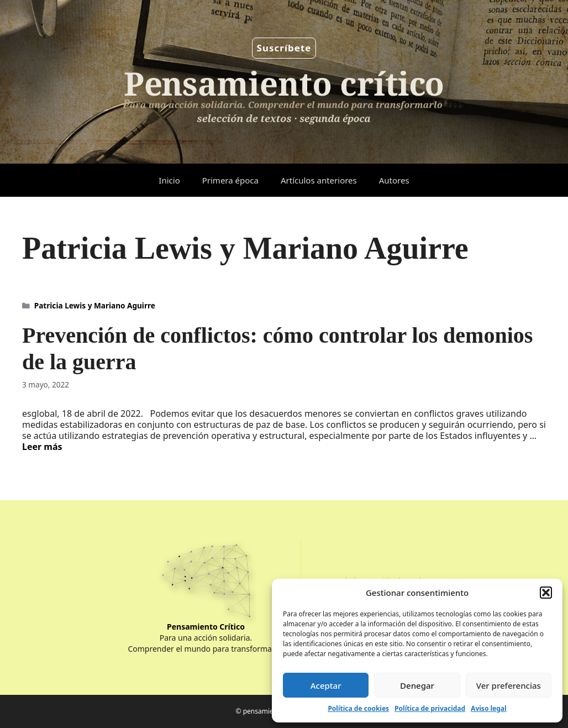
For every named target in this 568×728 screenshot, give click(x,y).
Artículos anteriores (319, 180)
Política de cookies (358, 708)
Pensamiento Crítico (206, 627)
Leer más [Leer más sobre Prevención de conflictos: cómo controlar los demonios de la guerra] (42, 447)
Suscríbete (284, 48)
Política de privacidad (430, 708)
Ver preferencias (509, 685)
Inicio (169, 180)
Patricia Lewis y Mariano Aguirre (95, 305)
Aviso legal (488, 708)
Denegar (417, 685)
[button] (546, 593)
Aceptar (326, 685)
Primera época (230, 180)
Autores (394, 180)
